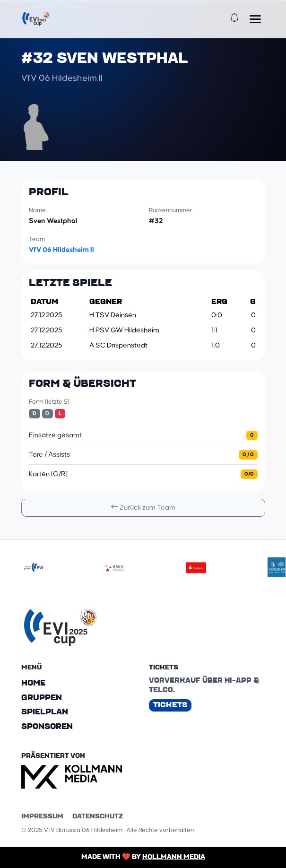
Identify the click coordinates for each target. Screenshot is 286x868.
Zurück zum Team (143, 507)
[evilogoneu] (34, 567)
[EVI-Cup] (36, 19)
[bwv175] (115, 567)
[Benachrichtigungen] (234, 19)
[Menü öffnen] (255, 19)
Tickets (170, 705)
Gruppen (42, 697)
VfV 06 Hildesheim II (61, 249)
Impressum (42, 816)
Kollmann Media (174, 857)
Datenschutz (98, 816)
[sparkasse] (196, 567)
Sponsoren (47, 727)
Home (33, 683)
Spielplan (45, 712)
